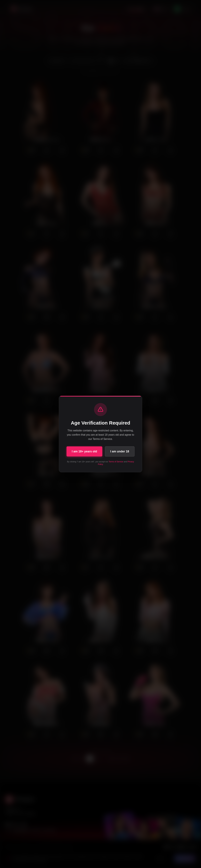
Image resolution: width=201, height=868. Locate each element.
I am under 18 (120, 451)
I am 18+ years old (84, 451)
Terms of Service (116, 462)
